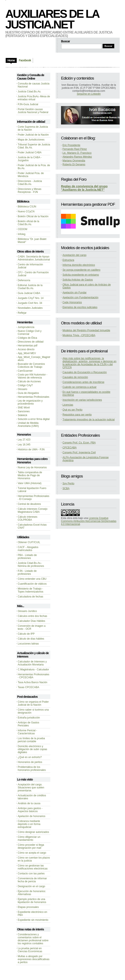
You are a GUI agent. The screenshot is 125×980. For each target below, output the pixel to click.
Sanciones (24, 411)
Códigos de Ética (27, 338)
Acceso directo (26, 349)
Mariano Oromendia (74, 161)
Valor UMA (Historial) (30, 483)
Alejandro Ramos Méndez (77, 157)
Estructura (68, 260)
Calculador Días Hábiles (31, 621)
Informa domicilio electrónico (79, 265)
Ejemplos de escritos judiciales (80, 307)
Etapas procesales (28, 907)
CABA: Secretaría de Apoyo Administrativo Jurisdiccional (34, 258)
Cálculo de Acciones (29, 381)
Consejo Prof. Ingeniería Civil (79, 452)
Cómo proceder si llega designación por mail (31, 846)
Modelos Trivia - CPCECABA (79, 335)
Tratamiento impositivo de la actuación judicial (89, 420)
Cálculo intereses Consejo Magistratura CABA (33, 510)
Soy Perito (68, 483)
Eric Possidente (71, 145)
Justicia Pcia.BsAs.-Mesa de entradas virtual (34, 98)
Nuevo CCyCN (26, 211)
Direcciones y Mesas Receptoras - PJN (30, 191)
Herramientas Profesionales (33, 397)
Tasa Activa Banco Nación (33, 682)
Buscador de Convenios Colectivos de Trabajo (31, 365)
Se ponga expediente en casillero (81, 270)
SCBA (66, 488)
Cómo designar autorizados (33, 832)
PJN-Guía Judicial (28, 104)
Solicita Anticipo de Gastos (78, 280)
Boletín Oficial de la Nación (33, 216)
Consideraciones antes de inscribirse (83, 382)
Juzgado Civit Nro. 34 (30, 303)
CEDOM (23, 229)
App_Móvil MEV (27, 353)
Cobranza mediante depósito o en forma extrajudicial (29, 824)
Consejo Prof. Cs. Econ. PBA (79, 443)
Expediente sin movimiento (33, 920)
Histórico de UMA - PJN (31, 449)
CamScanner (25, 371)
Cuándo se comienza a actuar (79, 387)
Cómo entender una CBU (32, 579)
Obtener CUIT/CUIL (29, 542)
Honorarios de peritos (30, 762)
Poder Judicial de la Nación (33, 135)
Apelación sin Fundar (75, 293)
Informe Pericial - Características (27, 732)
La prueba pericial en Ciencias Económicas (30, 950)
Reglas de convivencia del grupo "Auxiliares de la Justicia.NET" (84, 188)
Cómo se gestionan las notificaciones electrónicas (33, 867)
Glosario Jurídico (27, 611)
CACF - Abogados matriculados (28, 549)
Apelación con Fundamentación (80, 297)
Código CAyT (25, 385)
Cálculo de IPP (26, 634)
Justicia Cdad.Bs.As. (29, 92)
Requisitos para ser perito (77, 415)
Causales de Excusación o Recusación (85, 372)
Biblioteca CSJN (27, 207)
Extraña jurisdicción (29, 718)
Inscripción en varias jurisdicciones (82, 400)
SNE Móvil (24, 408)
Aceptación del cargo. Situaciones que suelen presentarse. (31, 788)
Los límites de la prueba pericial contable (31, 740)
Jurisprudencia (26, 327)
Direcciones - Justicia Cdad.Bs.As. (30, 183)
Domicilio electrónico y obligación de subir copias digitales (32, 749)
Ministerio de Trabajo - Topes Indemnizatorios (31, 590)
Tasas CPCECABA (28, 687)
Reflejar (22, 313)
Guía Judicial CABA (29, 293)
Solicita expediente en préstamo (81, 275)
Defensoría (24, 280)
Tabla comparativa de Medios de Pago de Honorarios (30, 475)
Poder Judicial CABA (30, 152)
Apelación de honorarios (31, 816)
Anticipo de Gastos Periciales (28, 724)
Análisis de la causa (29, 803)
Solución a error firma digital (34, 419)
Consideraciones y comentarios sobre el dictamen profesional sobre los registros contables (33, 939)
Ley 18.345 (24, 445)
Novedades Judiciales (30, 308)
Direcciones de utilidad (31, 342)
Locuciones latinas (28, 644)
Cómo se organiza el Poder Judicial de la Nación (33, 703)
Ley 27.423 (24, 440)
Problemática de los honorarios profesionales (32, 769)
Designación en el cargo (31, 886)
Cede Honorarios (72, 302)
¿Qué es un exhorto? (30, 757)
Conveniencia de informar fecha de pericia (32, 880)
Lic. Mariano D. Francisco (77, 153)
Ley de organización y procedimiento (30, 402)
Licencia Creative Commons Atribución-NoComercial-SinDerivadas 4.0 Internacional (89, 521)
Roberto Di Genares (74, 164)
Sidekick (23, 415)
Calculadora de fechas (30, 597)
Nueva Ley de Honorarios (32, 467)
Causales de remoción (75, 377)
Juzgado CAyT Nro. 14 (31, 298)
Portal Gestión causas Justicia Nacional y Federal (33, 111)
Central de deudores (29, 504)
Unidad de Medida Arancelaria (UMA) (28, 424)
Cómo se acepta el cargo (32, 853)
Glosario (23, 389)
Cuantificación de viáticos (32, 584)
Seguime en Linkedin (89, 94)
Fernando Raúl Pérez (75, 149)
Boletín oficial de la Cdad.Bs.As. (28, 223)
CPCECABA (70, 448)
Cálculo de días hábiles (31, 639)
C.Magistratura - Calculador (33, 670)
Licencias (68, 405)
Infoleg (22, 234)
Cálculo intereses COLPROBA (28, 518)
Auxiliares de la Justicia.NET (52, 19)
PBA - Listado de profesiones (27, 557)
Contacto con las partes (31, 874)
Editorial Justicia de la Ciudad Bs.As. (30, 287)
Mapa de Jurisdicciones (31, 140)
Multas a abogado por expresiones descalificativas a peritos (34, 959)
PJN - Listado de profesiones (27, 572)
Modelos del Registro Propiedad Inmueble (86, 330)
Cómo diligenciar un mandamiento (29, 838)
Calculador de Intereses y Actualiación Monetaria (32, 663)
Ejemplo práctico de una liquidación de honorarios (32, 901)
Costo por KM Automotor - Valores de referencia (33, 376)
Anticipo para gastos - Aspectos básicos (30, 810)
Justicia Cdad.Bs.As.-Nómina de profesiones (31, 565)
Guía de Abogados (28, 393)
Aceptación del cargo (74, 255)
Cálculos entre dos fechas (32, 616)
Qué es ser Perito (72, 410)
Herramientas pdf (28, 346)
